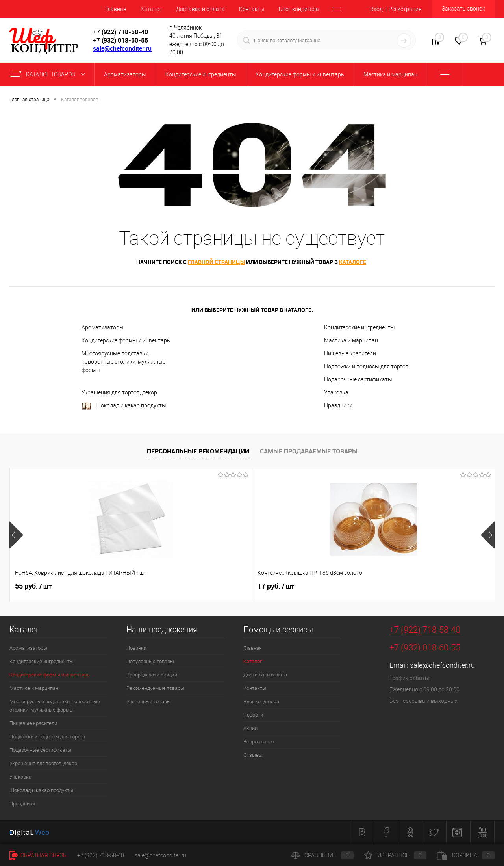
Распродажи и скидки (152, 675)
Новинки (136, 648)
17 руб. (155, 586)
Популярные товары (150, 661)
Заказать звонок (463, 9)
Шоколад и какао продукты (124, 406)
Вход (376, 9)
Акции (250, 728)
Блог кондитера (299, 9)
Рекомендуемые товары (155, 688)
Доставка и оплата (200, 9)
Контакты (252, 9)
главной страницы (216, 262)
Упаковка (336, 392)
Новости (253, 715)
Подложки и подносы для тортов (366, 366)
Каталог (151, 9)
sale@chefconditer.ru (122, 48)
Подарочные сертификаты (358, 379)
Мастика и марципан (351, 340)
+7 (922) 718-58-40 (425, 630)
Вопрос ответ (259, 742)
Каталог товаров (49, 74)
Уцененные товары (149, 702)
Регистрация (405, 9)
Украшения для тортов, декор (119, 392)
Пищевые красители (350, 353)
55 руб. (33, 586)
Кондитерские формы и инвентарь (126, 340)
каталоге (353, 262)
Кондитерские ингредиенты (359, 327)
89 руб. (397, 586)
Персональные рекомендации (198, 451)
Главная (116, 9)
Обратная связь (38, 855)
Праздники (338, 405)
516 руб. (278, 586)
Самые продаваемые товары (309, 451)
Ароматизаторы (103, 327)
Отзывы (253, 755)
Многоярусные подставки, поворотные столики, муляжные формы (123, 362)
